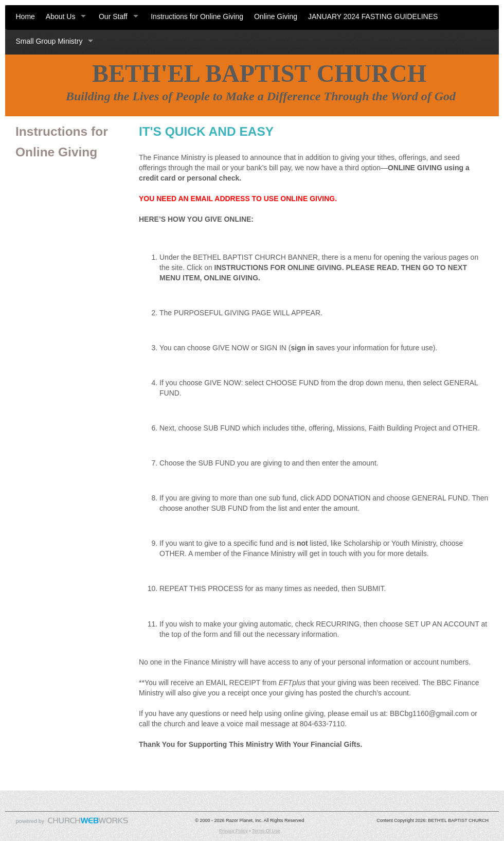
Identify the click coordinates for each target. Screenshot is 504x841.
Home (25, 16)
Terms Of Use (266, 831)
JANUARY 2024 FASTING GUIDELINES (373, 16)
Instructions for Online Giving (197, 16)
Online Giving (276, 16)
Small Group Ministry (49, 41)
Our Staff (113, 16)
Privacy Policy (233, 831)
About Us (61, 16)
